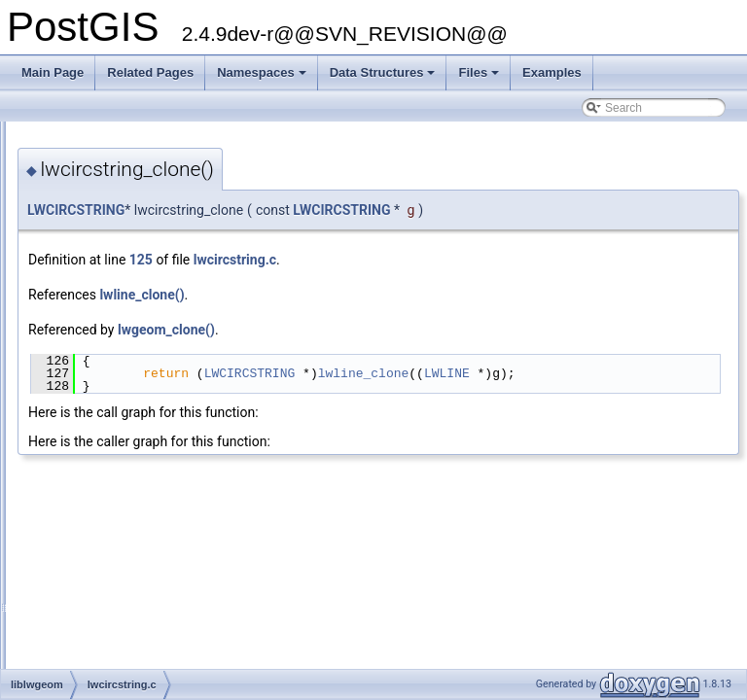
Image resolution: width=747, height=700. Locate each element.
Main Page (53, 72)
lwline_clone (607, 373)
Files (480, 78)
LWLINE (690, 373)
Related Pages (150, 72)
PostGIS (39, 137)
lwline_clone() (385, 295)
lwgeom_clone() (409, 330)
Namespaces (263, 78)
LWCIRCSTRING (319, 210)
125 (384, 260)
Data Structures (384, 78)
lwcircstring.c (478, 260)
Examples (552, 72)
